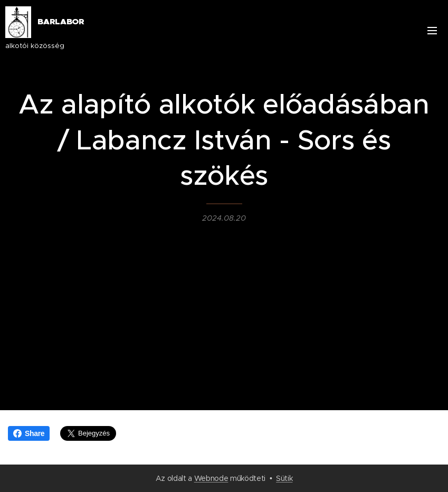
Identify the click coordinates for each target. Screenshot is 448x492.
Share (29, 433)
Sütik (284, 478)
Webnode (211, 478)
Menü (432, 31)
